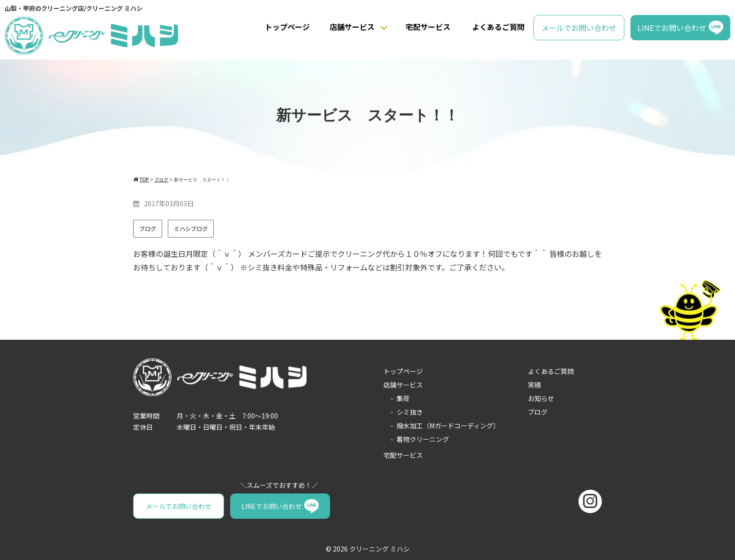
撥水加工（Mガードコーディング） (448, 426)
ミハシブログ (191, 228)
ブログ (148, 228)
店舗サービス (352, 27)
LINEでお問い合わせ (672, 28)
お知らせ (541, 398)
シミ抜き (410, 412)
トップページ (287, 27)
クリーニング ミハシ (379, 549)
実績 (534, 385)
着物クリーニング (423, 439)
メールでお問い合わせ (579, 28)
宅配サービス (428, 27)
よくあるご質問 (498, 27)
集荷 (403, 398)
